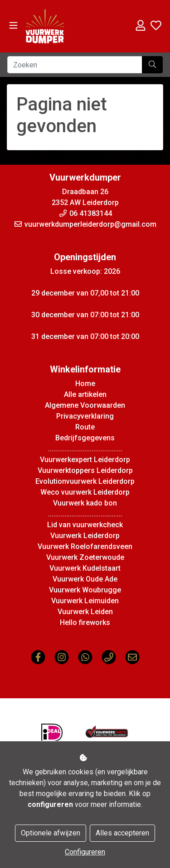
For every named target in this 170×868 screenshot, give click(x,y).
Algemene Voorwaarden (85, 405)
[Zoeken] (75, 65)
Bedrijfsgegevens (85, 438)
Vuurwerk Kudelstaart (85, 568)
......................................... (85, 449)
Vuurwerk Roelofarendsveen (85, 546)
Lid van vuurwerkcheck (85, 525)
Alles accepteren (122, 833)
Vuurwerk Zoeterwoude (85, 557)
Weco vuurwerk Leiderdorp (85, 492)
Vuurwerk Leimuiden (85, 601)
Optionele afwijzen (51, 833)
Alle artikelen (85, 394)
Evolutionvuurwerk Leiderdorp (85, 481)
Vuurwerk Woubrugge (85, 590)
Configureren (85, 852)
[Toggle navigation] (13, 26)
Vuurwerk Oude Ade (85, 579)
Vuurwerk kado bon (85, 503)
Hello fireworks (85, 622)
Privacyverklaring (85, 416)
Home (85, 384)
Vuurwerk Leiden (85, 612)
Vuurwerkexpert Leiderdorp (85, 460)
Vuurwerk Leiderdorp (85, 536)
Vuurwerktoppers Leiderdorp (85, 470)
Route (85, 427)
